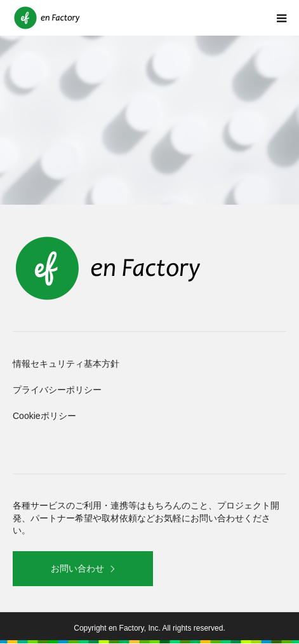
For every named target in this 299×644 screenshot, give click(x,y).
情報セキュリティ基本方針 (66, 364)
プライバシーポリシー (57, 390)
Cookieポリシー (44, 416)
